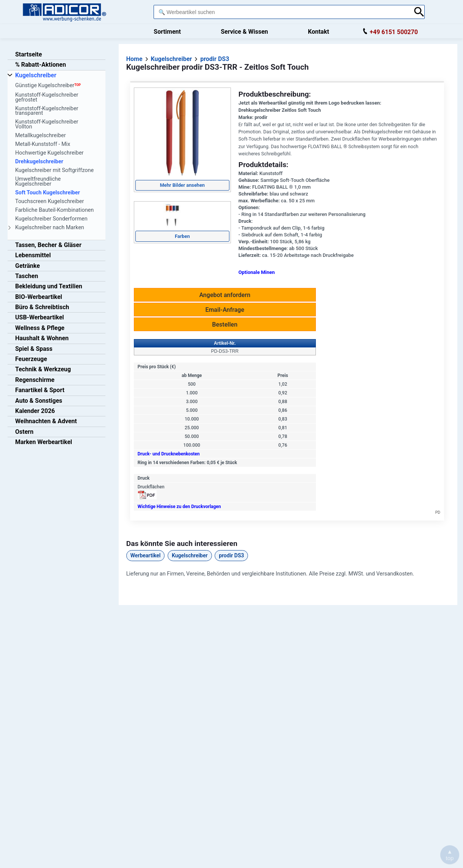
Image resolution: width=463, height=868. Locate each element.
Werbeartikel (146, 555)
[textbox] (282, 12)
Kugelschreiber (190, 555)
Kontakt (319, 32)
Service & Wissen (244, 32)
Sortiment (167, 32)
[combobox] (282, 12)
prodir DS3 (231, 555)
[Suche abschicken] (419, 12)
